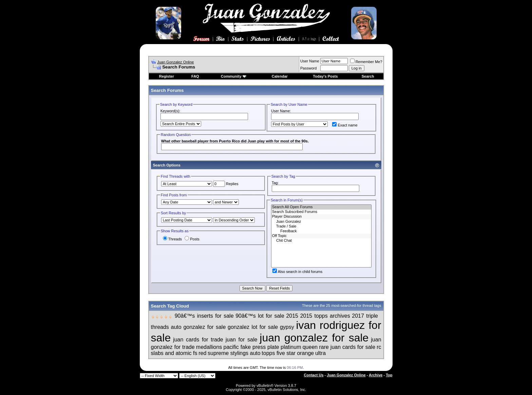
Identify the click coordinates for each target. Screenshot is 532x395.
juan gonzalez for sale (314, 338)
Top (389, 375)
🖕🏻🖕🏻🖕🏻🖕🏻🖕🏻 (162, 317)
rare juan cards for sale (347, 347)
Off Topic (321, 236)
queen (310, 347)
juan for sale (242, 340)
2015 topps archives (325, 316)
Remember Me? (366, 62)
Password (308, 68)
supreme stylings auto (234, 353)
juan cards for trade (198, 340)
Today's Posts (325, 76)
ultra (320, 353)
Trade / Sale (321, 226)
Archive (376, 375)
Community (234, 76)
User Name (310, 61)
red (202, 353)
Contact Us (314, 375)
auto (176, 327)
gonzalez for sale (204, 327)
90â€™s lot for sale (260, 316)
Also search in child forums (297, 272)
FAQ (195, 76)
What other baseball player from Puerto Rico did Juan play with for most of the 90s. (235, 141)
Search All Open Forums (321, 207)
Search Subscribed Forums (321, 212)
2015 (292, 316)
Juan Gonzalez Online (175, 62)
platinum (291, 347)
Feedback (321, 231)
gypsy (287, 327)
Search (368, 76)
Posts (192, 239)
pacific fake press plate (251, 347)
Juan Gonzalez (321, 222)
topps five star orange (288, 353)
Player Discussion (321, 217)
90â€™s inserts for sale (204, 316)
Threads (172, 239)
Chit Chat (321, 241)
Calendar (280, 76)
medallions (209, 347)
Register (167, 76)
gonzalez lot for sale (253, 327)
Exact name (345, 125)
